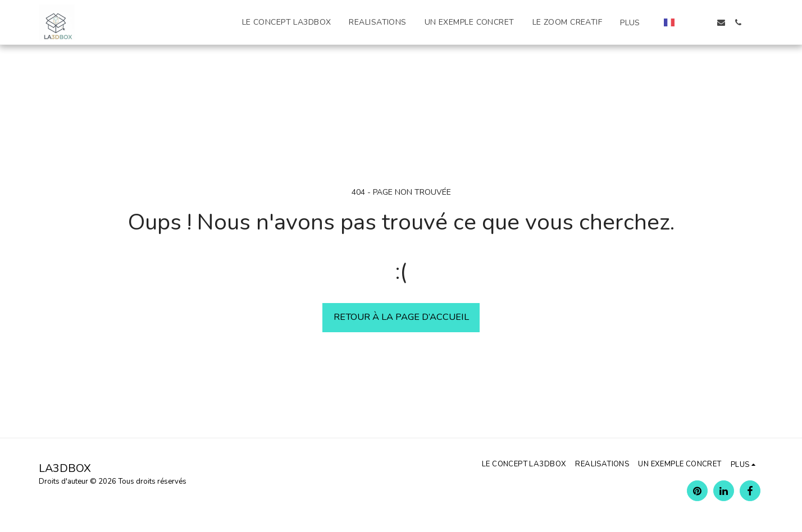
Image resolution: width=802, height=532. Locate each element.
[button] (687, 22)
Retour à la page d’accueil (401, 317)
